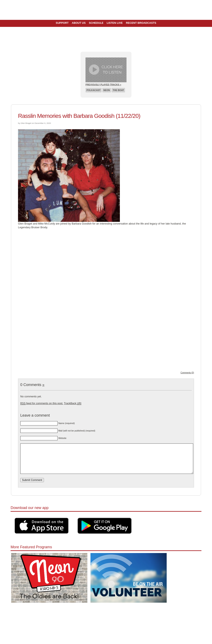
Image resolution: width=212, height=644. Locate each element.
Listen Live (115, 23)
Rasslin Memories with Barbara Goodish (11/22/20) (79, 116)
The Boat (118, 90)
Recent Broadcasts (141, 23)
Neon (107, 90)
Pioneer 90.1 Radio (106, 10)
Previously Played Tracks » (103, 85)
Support (62, 23)
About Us (79, 23)
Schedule (96, 23)
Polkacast (94, 90)
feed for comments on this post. (42, 403)
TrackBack (72, 403)
